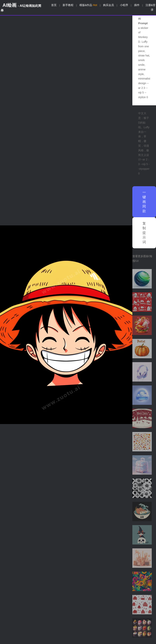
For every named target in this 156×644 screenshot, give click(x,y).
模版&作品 (88, 5)
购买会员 (109, 5)
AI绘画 (21, 7)
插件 (137, 5)
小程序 (124, 5)
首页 (54, 5)
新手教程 (68, 5)
